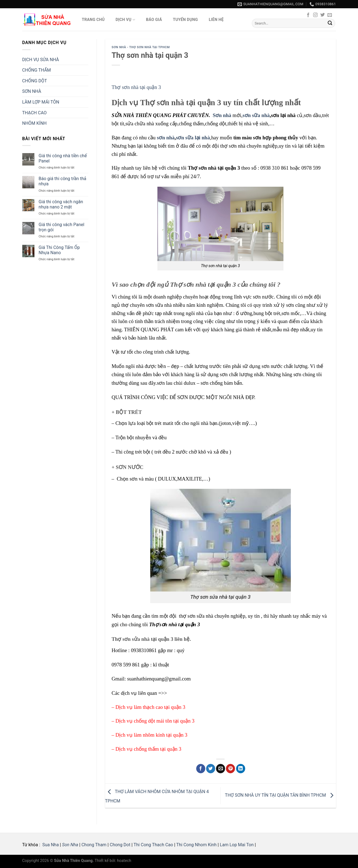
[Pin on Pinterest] (230, 769)
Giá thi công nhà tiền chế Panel (63, 158)
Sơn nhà (222, 115)
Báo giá (154, 20)
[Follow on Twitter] (323, 15)
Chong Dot (120, 845)
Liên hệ (216, 20)
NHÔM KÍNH (35, 123)
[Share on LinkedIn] (241, 769)
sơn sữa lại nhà (193, 138)
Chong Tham (94, 845)
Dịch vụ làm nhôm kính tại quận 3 (151, 735)
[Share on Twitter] (211, 769)
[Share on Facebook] (201, 769)
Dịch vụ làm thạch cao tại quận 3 (151, 707)
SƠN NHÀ (32, 91)
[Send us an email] (330, 15)
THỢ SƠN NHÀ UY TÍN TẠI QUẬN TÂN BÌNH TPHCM (280, 795)
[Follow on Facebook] (308, 15)
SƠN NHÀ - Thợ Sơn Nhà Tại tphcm (141, 47)
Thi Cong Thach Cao (153, 845)
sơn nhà (166, 138)
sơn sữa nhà (256, 115)
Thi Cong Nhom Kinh (196, 845)
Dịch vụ (125, 20)
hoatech (124, 861)
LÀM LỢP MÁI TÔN (41, 102)
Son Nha (70, 845)
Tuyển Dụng (185, 20)
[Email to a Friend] (221, 769)
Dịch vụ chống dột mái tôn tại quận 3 (155, 721)
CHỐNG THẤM (37, 70)
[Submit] (330, 23)
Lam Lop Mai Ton (237, 845)
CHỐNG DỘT (35, 81)
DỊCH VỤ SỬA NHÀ (41, 60)
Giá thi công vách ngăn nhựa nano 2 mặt (61, 204)
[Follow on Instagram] (315, 15)
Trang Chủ (93, 20)
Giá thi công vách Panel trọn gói (61, 227)
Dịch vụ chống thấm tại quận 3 (148, 749)
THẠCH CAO (35, 113)
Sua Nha (50, 845)
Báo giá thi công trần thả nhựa (62, 181)
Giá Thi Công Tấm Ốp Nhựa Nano (59, 250)
